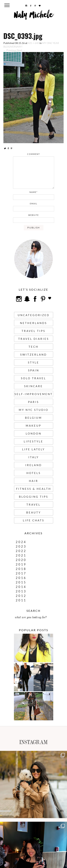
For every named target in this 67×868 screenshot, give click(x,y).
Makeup (33, 426)
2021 (21, 555)
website (33, 215)
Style (33, 362)
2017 (21, 573)
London (34, 433)
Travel (33, 505)
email (34, 204)
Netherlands (33, 323)
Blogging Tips (34, 497)
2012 (21, 596)
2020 (21, 560)
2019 (21, 564)
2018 (21, 569)
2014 (21, 587)
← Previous (10, 50)
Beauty (34, 512)
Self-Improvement (34, 394)
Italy (34, 457)
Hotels (34, 473)
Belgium (33, 418)
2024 (21, 542)
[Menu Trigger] (7, 5)
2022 (21, 551)
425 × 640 (33, 43)
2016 (21, 578)
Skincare (33, 386)
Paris (33, 402)
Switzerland (33, 355)
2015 (21, 582)
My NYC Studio (34, 410)
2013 (21, 591)
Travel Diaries (34, 339)
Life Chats (34, 520)
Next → (21, 50)
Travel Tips (33, 331)
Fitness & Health (34, 489)
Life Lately (33, 449)
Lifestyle (33, 441)
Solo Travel (33, 378)
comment (33, 154)
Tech (33, 347)
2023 (21, 546)
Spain (34, 370)
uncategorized (34, 315)
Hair (34, 481)
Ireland (34, 465)
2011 (21, 600)
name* (33, 192)
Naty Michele (33, 16)
